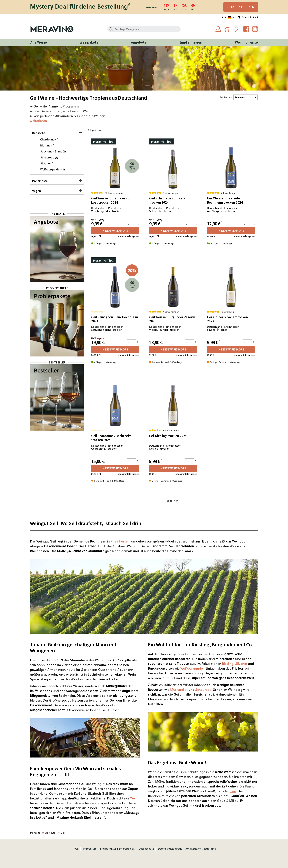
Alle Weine (39, 42)
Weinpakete (89, 42)
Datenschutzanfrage (170, 849)
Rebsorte (39, 133)
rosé (233, 791)
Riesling (228, 663)
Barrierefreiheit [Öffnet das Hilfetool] (248, 17)
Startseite (35, 833)
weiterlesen (38, 121)
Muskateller (179, 689)
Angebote (139, 42)
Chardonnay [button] (48, 139)
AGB (76, 849)
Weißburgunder (192, 668)
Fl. (138, 224)
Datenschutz (146, 849)
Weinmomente (246, 42)
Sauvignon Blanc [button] (51, 151)
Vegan (37, 191)
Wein (134, 798)
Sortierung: (226, 97)
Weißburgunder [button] (51, 169)
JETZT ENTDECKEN (241, 7)
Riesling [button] (46, 145)
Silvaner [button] (46, 163)
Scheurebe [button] (48, 157)
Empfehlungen (191, 42)
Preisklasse (40, 181)
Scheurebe (203, 689)
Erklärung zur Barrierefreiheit (117, 849)
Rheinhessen (120, 541)
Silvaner (241, 663)
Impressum (90, 849)
